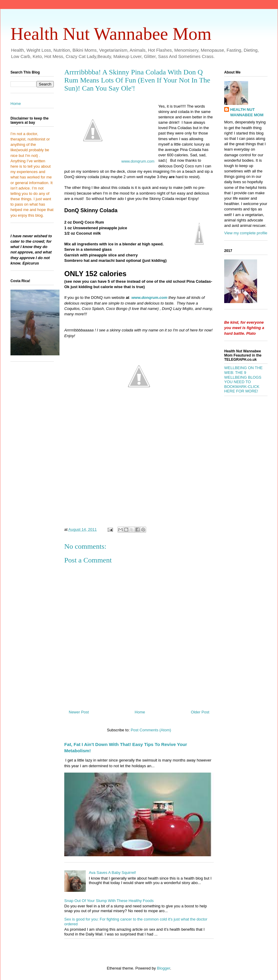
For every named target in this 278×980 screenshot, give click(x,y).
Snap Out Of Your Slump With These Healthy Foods (109, 901)
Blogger (164, 968)
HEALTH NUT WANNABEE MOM (247, 112)
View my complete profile (246, 233)
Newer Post (79, 712)
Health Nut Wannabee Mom (111, 34)
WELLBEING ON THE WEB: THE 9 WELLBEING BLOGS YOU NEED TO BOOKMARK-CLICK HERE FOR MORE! (243, 379)
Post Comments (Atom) (151, 730)
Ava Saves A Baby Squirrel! (112, 873)
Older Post (200, 712)
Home (140, 712)
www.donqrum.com (138, 161)
